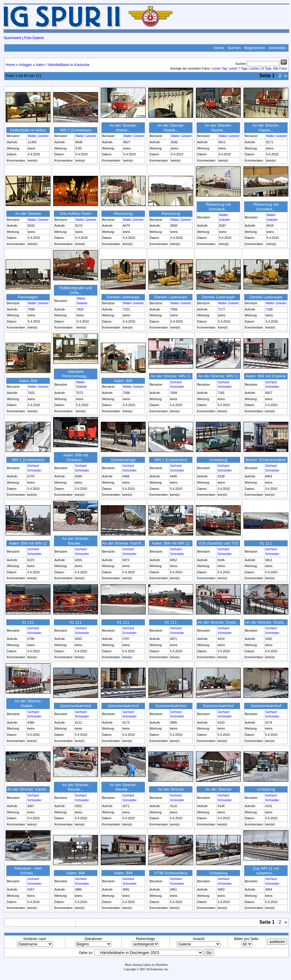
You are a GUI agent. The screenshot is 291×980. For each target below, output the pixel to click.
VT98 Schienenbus (171, 873)
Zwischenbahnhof (76, 706)
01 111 (266, 543)
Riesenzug (123, 214)
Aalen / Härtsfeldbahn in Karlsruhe (62, 65)
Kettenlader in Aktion (28, 130)
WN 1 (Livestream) (28, 460)
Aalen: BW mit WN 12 (28, 543)
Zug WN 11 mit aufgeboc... (266, 871)
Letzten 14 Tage (261, 68)
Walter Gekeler (38, 136)
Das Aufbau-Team (76, 214)
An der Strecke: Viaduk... (123, 128)
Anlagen (25, 65)
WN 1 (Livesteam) (76, 130)
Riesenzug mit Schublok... (218, 207)
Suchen (234, 48)
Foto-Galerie (34, 38)
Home (219, 48)
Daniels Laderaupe (123, 297)
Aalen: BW (28, 381)
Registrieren (255, 48)
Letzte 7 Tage (238, 68)
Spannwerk (12, 38)
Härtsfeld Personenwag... (76, 374)
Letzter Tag (219, 68)
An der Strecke (28, 214)
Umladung (218, 460)
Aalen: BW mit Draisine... (76, 457)
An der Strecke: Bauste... (76, 541)
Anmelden (277, 48)
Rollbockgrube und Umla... (75, 290)
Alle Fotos (280, 68)
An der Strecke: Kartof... (123, 543)
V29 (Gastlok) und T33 (218, 543)
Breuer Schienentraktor (266, 460)
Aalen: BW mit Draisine (266, 376)
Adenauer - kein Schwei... (28, 871)
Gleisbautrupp (123, 460)
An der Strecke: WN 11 (171, 376)
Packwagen (28, 297)
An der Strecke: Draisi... (218, 622)
